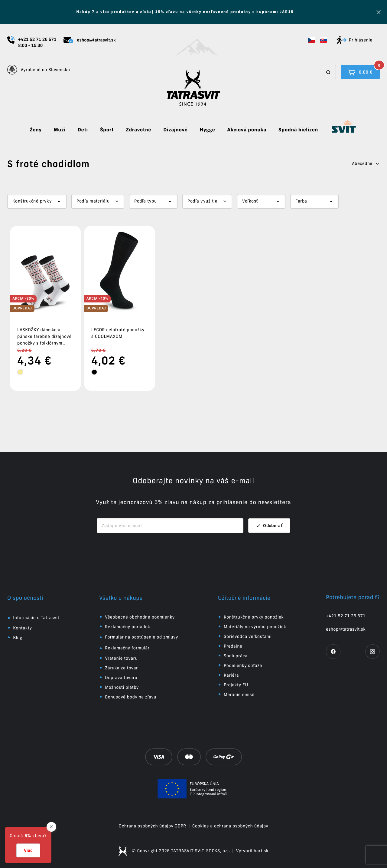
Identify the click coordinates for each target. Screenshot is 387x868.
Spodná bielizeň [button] (298, 130)
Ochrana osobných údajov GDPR (153, 826)
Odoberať (269, 526)
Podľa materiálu (93, 201)
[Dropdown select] (37, 201)
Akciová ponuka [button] (247, 130)
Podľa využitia (202, 201)
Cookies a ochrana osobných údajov (230, 826)
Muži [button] (60, 130)
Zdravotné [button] (138, 130)
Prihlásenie (355, 40)
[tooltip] (20, 372)
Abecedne (366, 163)
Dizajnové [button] (175, 130)
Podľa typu (145, 201)
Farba (301, 201)
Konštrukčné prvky (32, 201)
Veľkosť (250, 201)
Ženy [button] (36, 130)
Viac (28, 850)
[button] (311, 40)
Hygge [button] (207, 130)
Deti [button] (83, 130)
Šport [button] (107, 130)
